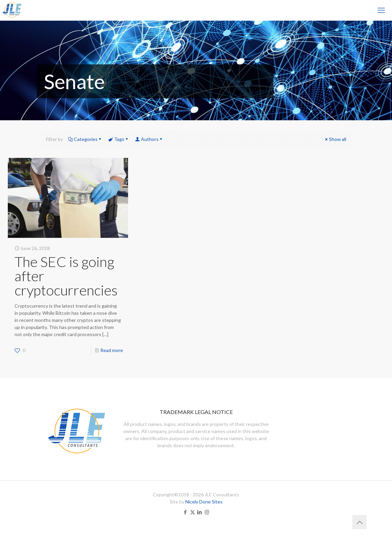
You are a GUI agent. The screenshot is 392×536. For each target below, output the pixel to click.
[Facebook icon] (185, 512)
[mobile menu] (381, 10)
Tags (119, 139)
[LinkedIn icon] (200, 512)
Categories (85, 139)
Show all (335, 139)
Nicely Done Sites (204, 502)
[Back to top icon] (359, 522)
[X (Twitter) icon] (193, 512)
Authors (149, 139)
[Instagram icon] (207, 512)
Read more (112, 350)
